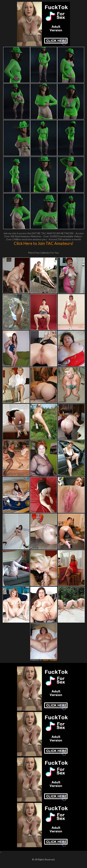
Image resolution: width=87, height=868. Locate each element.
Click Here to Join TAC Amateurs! (44, 243)
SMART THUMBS (50, 660)
